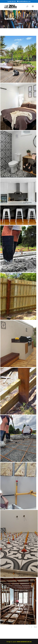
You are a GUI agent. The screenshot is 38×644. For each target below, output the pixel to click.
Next (35, 627)
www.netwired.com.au (24, 642)
